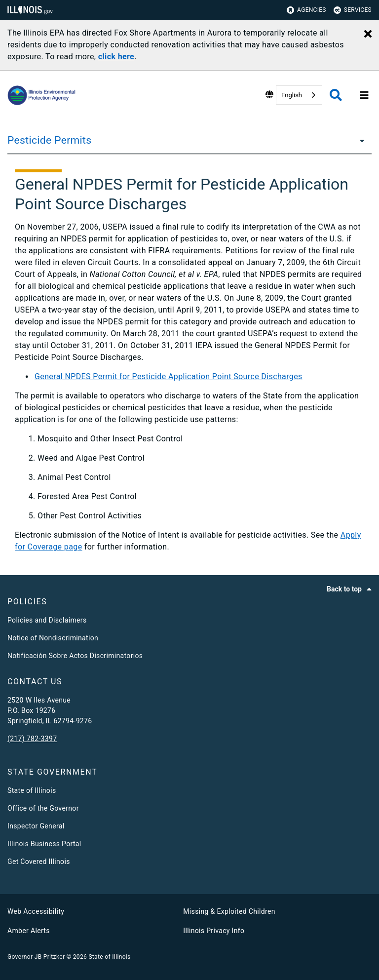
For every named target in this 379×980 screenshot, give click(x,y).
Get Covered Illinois (39, 862)
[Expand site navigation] (364, 95)
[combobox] (299, 95)
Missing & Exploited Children (229, 911)
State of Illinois (32, 790)
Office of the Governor (43, 808)
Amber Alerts (29, 931)
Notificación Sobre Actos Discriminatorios (75, 656)
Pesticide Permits (49, 140)
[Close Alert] (368, 35)
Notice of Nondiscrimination (53, 638)
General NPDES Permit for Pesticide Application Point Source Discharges (169, 376)
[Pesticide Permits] (359, 140)
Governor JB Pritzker (36, 957)
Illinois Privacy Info (214, 931)
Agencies (306, 10)
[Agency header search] (336, 95)
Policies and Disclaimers (47, 620)
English (292, 95)
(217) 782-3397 (32, 739)
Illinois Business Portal (44, 844)
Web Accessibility (36, 911)
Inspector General (36, 826)
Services (353, 10)
